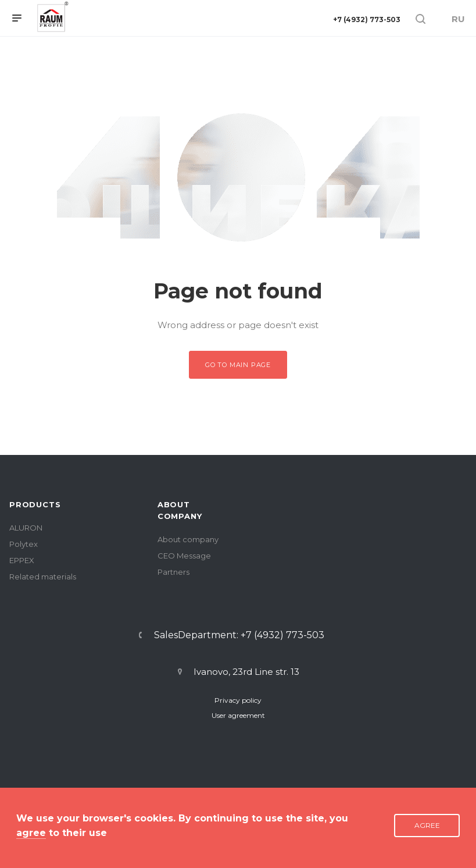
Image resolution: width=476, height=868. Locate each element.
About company (188, 539)
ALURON (26, 528)
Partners (173, 572)
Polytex (24, 544)
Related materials (43, 577)
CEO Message (184, 556)
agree (31, 833)
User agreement (238, 715)
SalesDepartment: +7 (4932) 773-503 (239, 635)
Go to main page (238, 365)
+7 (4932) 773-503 (367, 19)
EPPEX (22, 560)
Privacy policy (238, 700)
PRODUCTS (35, 504)
